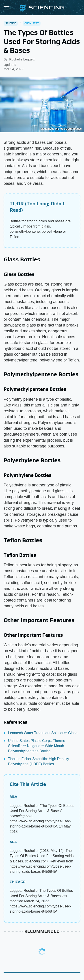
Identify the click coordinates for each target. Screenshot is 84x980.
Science (11, 23)
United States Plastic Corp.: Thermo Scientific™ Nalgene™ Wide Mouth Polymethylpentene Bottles (37, 746)
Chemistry (32, 23)
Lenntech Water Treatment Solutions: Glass (43, 733)
